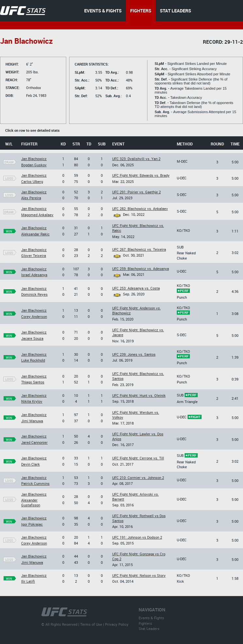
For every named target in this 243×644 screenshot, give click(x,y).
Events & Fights (151, 618)
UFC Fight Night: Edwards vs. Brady (141, 175)
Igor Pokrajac (32, 524)
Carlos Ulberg (32, 181)
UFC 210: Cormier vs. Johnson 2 (138, 478)
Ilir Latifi (28, 581)
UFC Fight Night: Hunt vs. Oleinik (139, 395)
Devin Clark (30, 464)
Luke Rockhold (33, 360)
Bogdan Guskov (34, 165)
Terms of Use (91, 624)
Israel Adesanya (34, 275)
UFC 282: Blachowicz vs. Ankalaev (140, 209)
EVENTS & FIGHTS (103, 11)
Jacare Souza (32, 338)
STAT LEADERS (175, 11)
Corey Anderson (34, 316)
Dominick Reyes (34, 294)
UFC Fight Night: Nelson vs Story (139, 575)
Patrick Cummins (35, 483)
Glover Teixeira (34, 255)
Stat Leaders (149, 629)
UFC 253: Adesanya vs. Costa (136, 288)
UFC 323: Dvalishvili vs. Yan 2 (136, 159)
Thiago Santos (33, 382)
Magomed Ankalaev (37, 215)
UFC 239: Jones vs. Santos (134, 354)
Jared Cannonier (34, 442)
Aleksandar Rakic (35, 234)
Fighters (145, 623)
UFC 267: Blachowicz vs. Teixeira (139, 249)
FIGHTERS (141, 11)
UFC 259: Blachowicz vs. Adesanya (141, 269)
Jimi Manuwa (32, 421)
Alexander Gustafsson (31, 502)
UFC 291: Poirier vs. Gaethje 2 (137, 192)
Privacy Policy (117, 624)
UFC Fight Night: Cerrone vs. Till (138, 458)
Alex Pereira (31, 198)
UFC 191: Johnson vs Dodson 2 (137, 537)
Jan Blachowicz (34, 159)
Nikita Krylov (32, 401)
